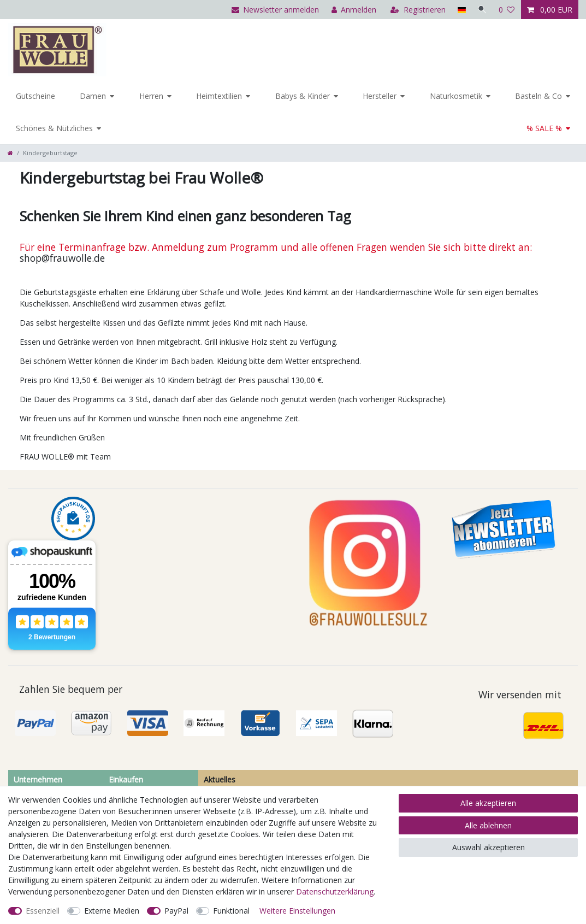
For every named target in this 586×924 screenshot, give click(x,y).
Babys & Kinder (303, 96)
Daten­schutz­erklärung (335, 891)
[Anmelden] (353, 10)
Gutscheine (35, 96)
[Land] (460, 10)
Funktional (231, 911)
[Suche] (482, 10)
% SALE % (544, 128)
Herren (151, 96)
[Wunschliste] (507, 10)
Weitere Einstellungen (297, 911)
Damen (93, 96)
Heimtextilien (219, 96)
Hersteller (380, 96)
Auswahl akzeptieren (489, 847)
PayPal (176, 911)
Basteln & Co (538, 96)
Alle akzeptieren (488, 803)
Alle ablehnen (488, 825)
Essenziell (43, 911)
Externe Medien (112, 911)
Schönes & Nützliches (54, 128)
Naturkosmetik (456, 96)
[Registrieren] (417, 10)
